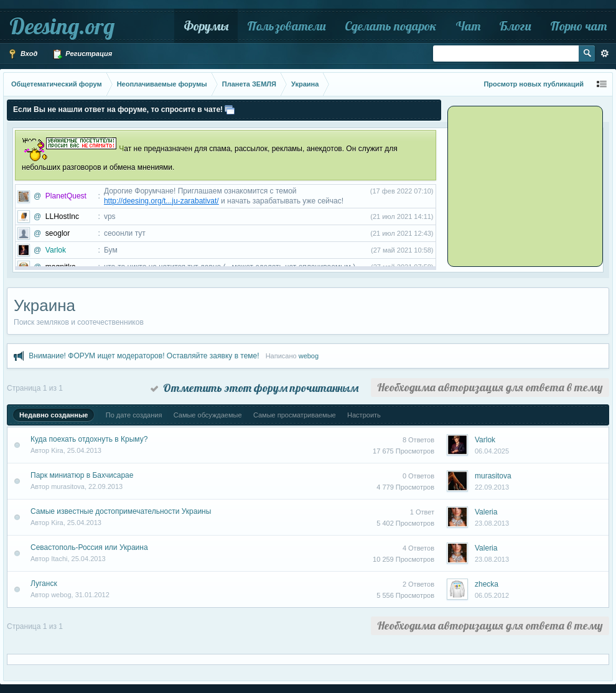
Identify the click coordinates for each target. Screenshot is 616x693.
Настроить (364, 415)
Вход (22, 54)
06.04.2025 (492, 451)
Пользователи (287, 26)
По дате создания (134, 415)
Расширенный (605, 53)
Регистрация (82, 54)
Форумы (206, 26)
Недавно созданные (54, 415)
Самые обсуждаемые (208, 415)
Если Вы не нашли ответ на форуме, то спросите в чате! (118, 109)
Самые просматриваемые (295, 415)
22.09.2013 (492, 487)
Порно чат (578, 26)
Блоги (515, 26)
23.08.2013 (492, 523)
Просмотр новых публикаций (534, 84)
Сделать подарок (391, 26)
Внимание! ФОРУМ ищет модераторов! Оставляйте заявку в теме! (144, 356)
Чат (468, 26)
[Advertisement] (527, 185)
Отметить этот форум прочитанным (254, 388)
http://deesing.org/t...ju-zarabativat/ (161, 201)
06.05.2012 (492, 595)
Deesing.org (62, 26)
